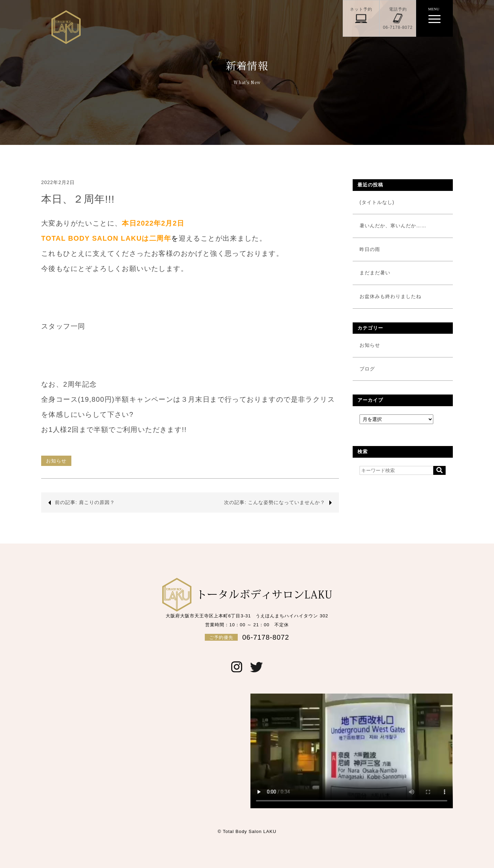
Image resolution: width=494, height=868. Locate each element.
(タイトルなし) (377, 202)
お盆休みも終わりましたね (390, 296)
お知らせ (56, 461)
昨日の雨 (370, 249)
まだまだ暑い (375, 273)
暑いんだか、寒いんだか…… (393, 226)
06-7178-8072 (247, 637)
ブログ (367, 369)
